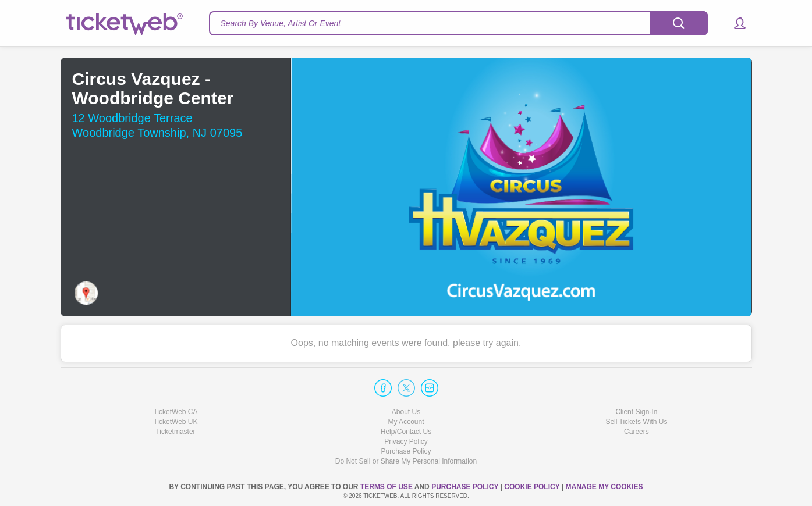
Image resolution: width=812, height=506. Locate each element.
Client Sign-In (636, 412)
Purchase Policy (406, 451)
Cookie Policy (533, 487)
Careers (637, 432)
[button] (734, 23)
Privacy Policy (406, 441)
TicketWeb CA (175, 412)
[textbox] (458, 23)
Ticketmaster (175, 432)
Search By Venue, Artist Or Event (281, 23)
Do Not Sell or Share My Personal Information (406, 461)
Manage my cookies (604, 487)
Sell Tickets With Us (636, 422)
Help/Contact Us (406, 432)
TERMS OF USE (387, 487)
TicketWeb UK (175, 422)
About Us (406, 412)
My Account (406, 422)
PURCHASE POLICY (466, 487)
